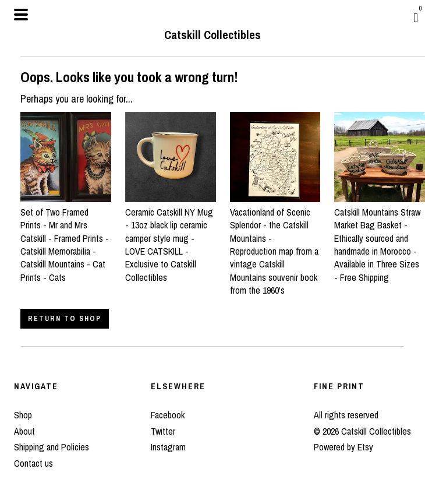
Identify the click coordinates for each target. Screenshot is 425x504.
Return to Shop (65, 319)
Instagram (168, 447)
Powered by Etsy (343, 447)
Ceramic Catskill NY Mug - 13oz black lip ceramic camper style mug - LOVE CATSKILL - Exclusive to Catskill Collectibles (171, 238)
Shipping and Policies (52, 447)
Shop (23, 415)
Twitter (163, 431)
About (24, 431)
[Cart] (416, 17)
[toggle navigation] (21, 15)
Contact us (33, 463)
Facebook (168, 415)
